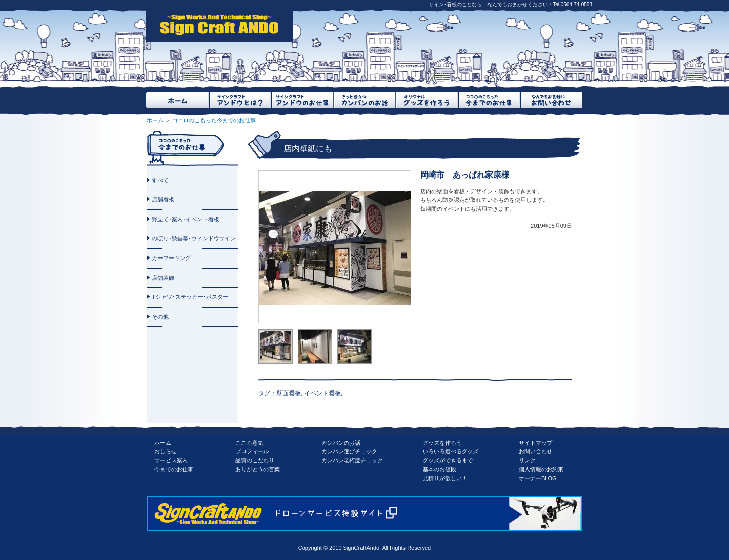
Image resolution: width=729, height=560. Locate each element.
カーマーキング (171, 258)
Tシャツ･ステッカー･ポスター (190, 297)
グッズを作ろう (442, 443)
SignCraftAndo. (362, 548)
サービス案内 (171, 460)
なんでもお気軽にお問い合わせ (551, 100)
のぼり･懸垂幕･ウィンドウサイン (194, 238)
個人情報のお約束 (541, 469)
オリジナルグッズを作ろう (427, 100)
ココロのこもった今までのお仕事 (489, 100)
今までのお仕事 (174, 469)
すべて (160, 180)
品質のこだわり (255, 460)
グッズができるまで (448, 460)
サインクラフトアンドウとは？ (240, 100)
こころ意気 (249, 443)
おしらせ (166, 451)
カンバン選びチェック (349, 451)
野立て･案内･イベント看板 (186, 219)
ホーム (177, 100)
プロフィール (252, 451)
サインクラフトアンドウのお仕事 (302, 100)
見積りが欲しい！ (445, 478)
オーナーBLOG (538, 478)
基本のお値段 (439, 469)
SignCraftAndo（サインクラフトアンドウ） (219, 26)
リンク (527, 460)
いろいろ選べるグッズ (451, 451)
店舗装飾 (163, 278)
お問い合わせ (536, 451)
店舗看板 (163, 199)
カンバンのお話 (341, 443)
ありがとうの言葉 (258, 469)
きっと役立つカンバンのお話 (364, 100)
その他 (160, 317)
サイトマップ (536, 443)
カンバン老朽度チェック (352, 460)
